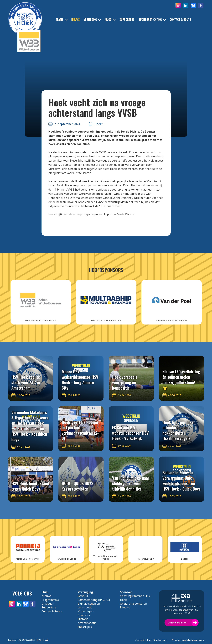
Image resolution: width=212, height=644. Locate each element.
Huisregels (85, 627)
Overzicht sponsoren (133, 604)
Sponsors (84, 615)
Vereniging (90, 20)
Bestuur (83, 596)
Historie (83, 619)
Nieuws (76, 20)
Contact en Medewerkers (188, 640)
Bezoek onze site (177, 623)
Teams (60, 20)
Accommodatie (87, 623)
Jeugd (108, 20)
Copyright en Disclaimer (151, 640)
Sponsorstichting (150, 20)
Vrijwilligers (86, 611)
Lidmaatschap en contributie (89, 606)
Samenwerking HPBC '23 (94, 600)
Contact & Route (180, 20)
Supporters (127, 20)
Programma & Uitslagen (50, 602)
